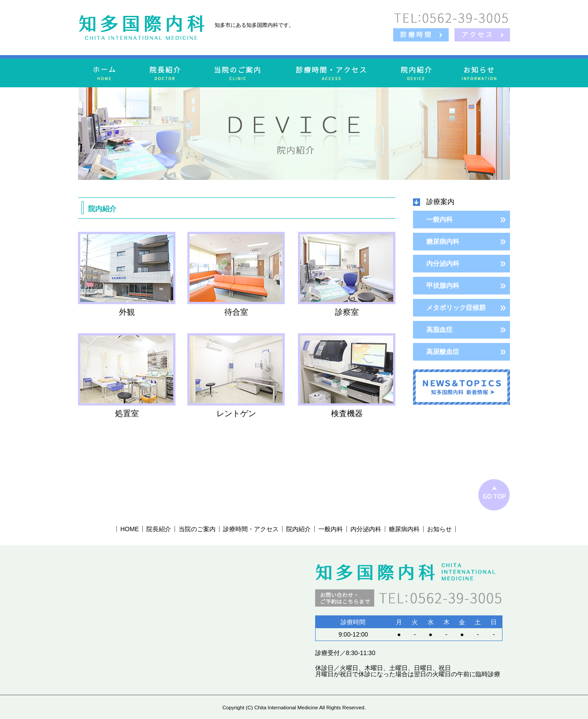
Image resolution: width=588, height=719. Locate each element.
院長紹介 (159, 529)
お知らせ (439, 529)
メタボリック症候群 (456, 307)
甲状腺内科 (443, 285)
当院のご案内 (197, 529)
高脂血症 (439, 330)
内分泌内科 (443, 263)
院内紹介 (298, 529)
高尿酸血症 (443, 352)
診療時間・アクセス (251, 529)
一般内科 (439, 219)
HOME (130, 529)
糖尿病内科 (443, 241)
